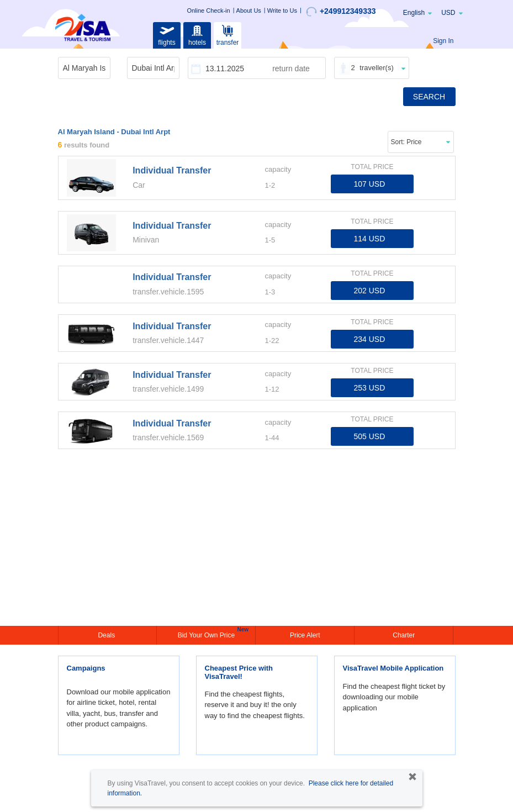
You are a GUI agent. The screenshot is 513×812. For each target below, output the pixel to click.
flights (167, 34)
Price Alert (305, 635)
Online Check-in (208, 10)
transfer (228, 34)
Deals (107, 635)
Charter (404, 635)
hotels (197, 34)
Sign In (443, 41)
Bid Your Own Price (208, 634)
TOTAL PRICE (372, 167)
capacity (278, 169)
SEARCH (429, 97)
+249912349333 (341, 12)
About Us (249, 10)
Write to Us (282, 10)
